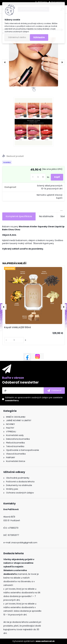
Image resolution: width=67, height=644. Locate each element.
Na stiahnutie (46, 216)
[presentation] (5, 62)
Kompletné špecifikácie (19, 216)
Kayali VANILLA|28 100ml (17, 327)
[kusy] (38, 177)
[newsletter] (54, 391)
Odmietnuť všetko (17, 37)
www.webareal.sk (45, 641)
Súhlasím (39, 37)
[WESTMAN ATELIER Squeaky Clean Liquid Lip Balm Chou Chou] (33, 62)
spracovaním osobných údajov (33, 398)
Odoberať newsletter (20, 382)
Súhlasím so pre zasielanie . (34, 399)
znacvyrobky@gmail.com (24, 543)
